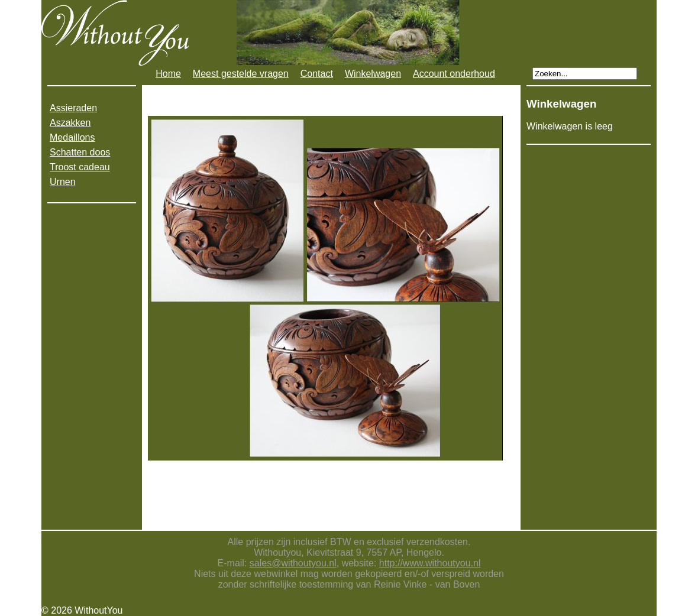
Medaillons (72, 137)
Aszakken (70, 123)
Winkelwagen (373, 74)
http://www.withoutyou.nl (430, 563)
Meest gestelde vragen (241, 74)
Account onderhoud (454, 74)
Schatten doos (80, 152)
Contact (317, 74)
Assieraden (73, 108)
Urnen (63, 182)
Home (168, 74)
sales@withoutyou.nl (293, 563)
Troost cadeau (80, 167)
